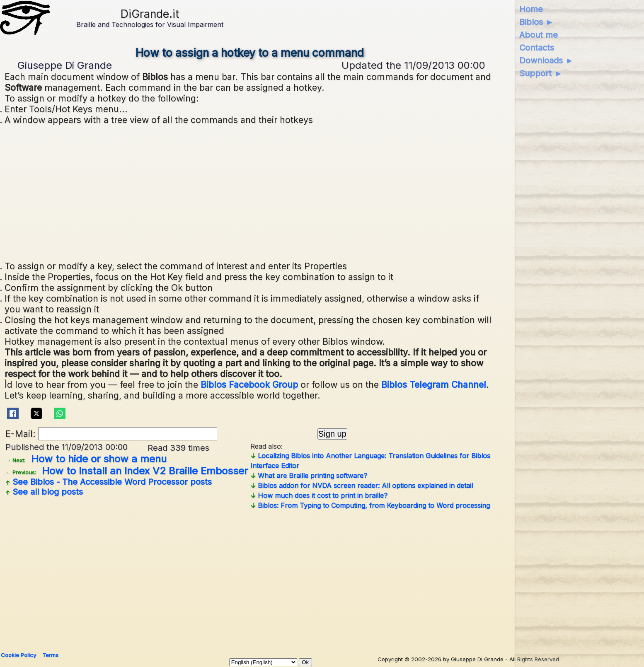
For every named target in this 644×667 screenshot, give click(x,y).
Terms (50, 655)
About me (539, 35)
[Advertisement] (250, 192)
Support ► (541, 73)
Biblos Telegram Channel (434, 384)
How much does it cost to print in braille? (319, 495)
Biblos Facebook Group (249, 384)
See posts (109, 482)
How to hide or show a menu (86, 459)
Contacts (537, 48)
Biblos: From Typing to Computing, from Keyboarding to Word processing (370, 505)
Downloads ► (546, 60)
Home (531, 9)
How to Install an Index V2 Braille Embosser (127, 471)
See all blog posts (44, 492)
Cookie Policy (18, 655)
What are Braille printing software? (309, 476)
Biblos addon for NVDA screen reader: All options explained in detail (362, 486)
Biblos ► (536, 22)
